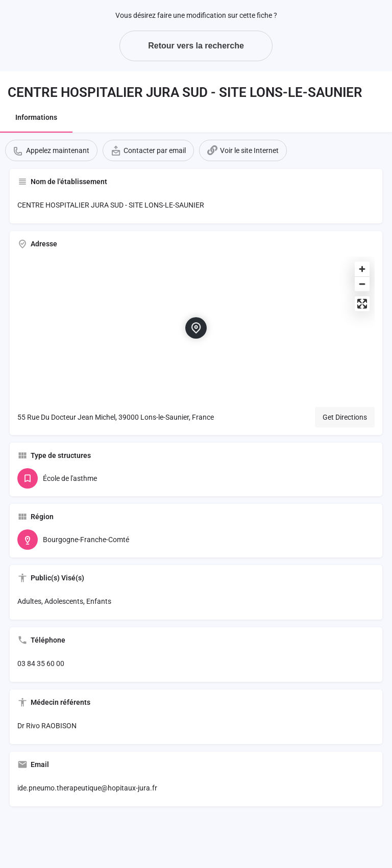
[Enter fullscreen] (362, 304)
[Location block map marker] (196, 328)
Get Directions (345, 417)
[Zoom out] (362, 284)
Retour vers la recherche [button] (196, 46)
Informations (36, 117)
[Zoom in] (362, 269)
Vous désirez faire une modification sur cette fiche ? (196, 15)
